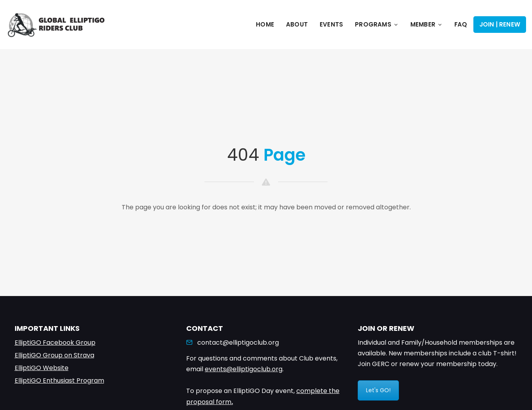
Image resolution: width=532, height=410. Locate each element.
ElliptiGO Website (42, 368)
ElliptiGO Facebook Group (55, 343)
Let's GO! (378, 390)
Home (265, 24)
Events (331, 24)
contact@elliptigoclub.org (238, 343)
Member (426, 24)
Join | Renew (500, 24)
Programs (377, 24)
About (297, 24)
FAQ (461, 24)
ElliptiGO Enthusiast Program (59, 381)
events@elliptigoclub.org (244, 369)
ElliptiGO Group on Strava (54, 355)
